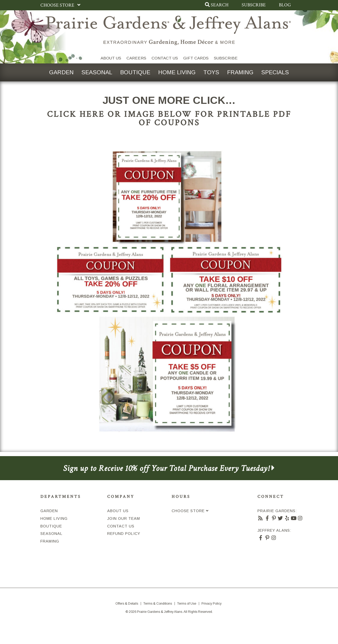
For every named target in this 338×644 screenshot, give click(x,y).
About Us (111, 58)
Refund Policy (124, 534)
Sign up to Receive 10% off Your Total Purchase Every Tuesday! (169, 468)
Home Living (177, 72)
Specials (276, 72)
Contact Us (165, 58)
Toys (212, 72)
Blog (285, 5)
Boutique (135, 72)
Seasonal (97, 72)
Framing (241, 72)
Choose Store (61, 5)
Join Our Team (124, 519)
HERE (92, 114)
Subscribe (254, 5)
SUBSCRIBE (226, 58)
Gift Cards (196, 58)
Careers (136, 58)
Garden (61, 72)
